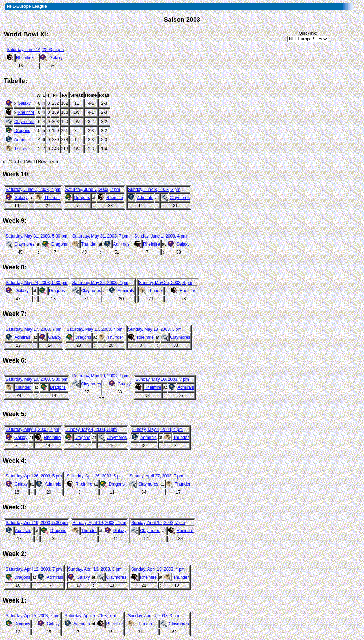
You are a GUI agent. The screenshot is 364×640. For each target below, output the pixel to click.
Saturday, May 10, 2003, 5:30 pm (37, 379)
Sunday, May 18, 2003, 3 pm (155, 329)
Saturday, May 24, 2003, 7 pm (100, 283)
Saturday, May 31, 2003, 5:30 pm (37, 236)
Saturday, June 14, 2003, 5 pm (35, 50)
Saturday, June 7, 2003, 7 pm (33, 190)
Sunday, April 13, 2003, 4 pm (158, 569)
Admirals (23, 140)
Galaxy (56, 58)
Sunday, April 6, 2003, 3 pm (153, 616)
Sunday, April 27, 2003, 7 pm (156, 476)
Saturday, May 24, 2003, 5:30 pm (37, 283)
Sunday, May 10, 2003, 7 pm (162, 379)
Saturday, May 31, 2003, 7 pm (100, 236)
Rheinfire (24, 58)
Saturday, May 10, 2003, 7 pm (100, 376)
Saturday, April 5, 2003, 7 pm (33, 616)
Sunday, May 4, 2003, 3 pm (91, 429)
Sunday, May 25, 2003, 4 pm (166, 283)
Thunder (22, 149)
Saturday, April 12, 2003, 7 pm (34, 569)
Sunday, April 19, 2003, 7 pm (99, 523)
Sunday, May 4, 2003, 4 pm (157, 429)
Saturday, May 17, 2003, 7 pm (34, 329)
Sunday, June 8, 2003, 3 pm (154, 190)
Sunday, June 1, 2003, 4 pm (160, 236)
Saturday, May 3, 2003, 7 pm (32, 429)
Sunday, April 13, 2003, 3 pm (95, 569)
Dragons (22, 131)
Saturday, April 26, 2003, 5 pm (34, 476)
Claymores (24, 122)
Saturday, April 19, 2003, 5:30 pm (37, 523)
